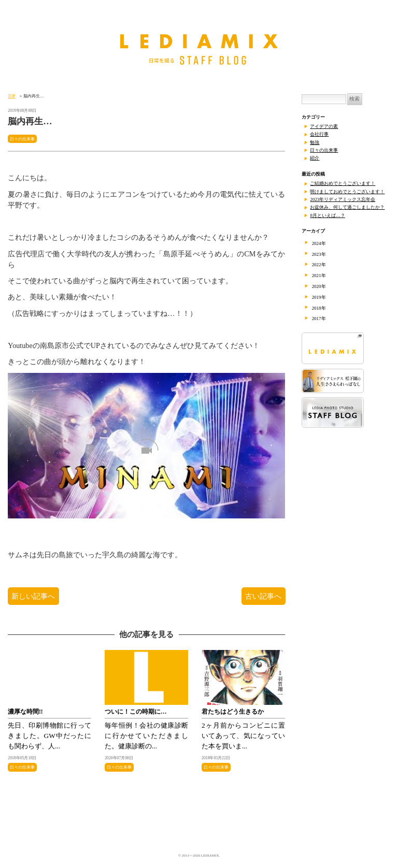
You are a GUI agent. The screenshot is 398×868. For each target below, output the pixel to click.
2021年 (319, 276)
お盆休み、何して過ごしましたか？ (347, 207)
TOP (11, 96)
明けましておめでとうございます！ (347, 192)
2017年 (319, 319)
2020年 (319, 286)
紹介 (315, 158)
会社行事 (319, 134)
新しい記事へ (34, 596)
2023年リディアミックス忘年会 (343, 199)
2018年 (319, 308)
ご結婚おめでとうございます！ (343, 183)
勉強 (315, 142)
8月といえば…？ (327, 215)
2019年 (319, 297)
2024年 (319, 243)
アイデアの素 (324, 126)
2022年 (319, 265)
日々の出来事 (22, 139)
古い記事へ (263, 596)
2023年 (319, 254)
